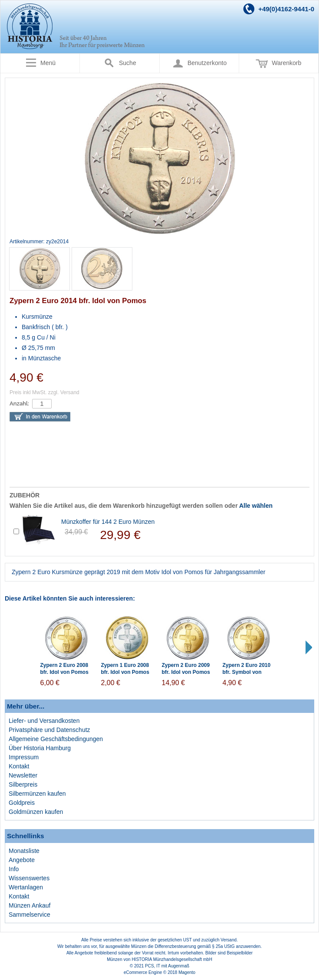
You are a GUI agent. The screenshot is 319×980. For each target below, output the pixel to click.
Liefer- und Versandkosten (44, 721)
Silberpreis (23, 784)
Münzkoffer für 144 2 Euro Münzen (108, 522)
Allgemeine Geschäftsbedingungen (56, 739)
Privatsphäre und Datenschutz (49, 730)
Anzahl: (19, 403)
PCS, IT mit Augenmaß (167, 966)
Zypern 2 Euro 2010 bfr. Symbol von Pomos (247, 673)
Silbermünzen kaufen (37, 794)
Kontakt (19, 766)
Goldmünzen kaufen (36, 812)
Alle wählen (256, 506)
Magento (187, 972)
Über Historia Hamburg (40, 748)
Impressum (24, 757)
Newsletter (23, 775)
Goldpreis (22, 803)
